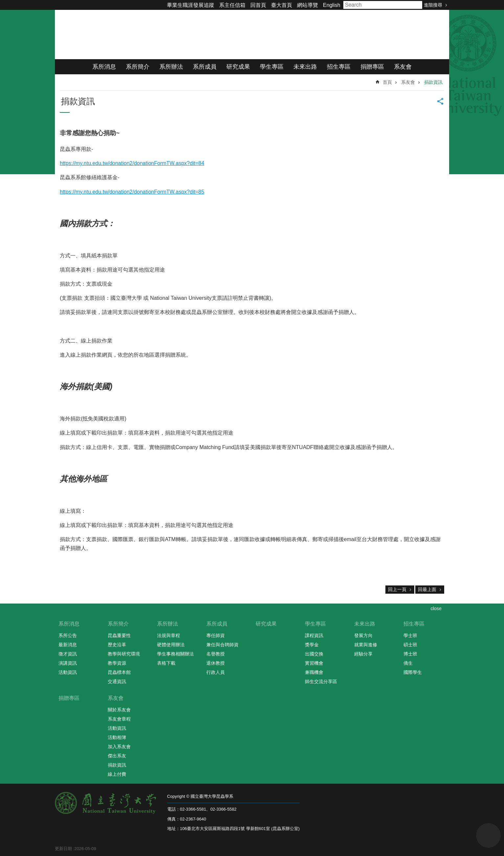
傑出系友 (117, 756)
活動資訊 (68, 672)
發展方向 (363, 635)
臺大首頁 (282, 5)
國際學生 (413, 672)
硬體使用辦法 (171, 645)
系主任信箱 (232, 5)
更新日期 (63, 849)
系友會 (403, 67)
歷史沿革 (117, 645)
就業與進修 (366, 645)
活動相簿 (117, 737)
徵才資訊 (68, 654)
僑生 (408, 663)
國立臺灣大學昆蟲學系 (137, 35)
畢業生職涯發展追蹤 (191, 5)
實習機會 (314, 663)
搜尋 (416, 5)
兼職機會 (314, 672)
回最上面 (427, 589)
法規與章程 (169, 635)
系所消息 (104, 67)
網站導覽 (308, 5)
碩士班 (410, 645)
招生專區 (339, 67)
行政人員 (216, 672)
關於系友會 (119, 710)
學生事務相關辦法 (175, 654)
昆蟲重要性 (119, 635)
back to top (488, 835)
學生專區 (272, 67)
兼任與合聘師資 (222, 645)
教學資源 (117, 663)
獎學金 (312, 645)
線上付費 (117, 774)
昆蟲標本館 (119, 672)
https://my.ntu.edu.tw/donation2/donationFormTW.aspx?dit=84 (132, 163)
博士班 (410, 654)
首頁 (387, 82)
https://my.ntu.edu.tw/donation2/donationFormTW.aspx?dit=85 (132, 192)
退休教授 (216, 663)
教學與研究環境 (124, 654)
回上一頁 (397, 589)
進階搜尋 (433, 5)
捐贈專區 (372, 67)
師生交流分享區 (321, 681)
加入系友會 (119, 747)
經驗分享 (363, 654)
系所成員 (205, 67)
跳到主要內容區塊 (3, 3)
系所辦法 (171, 67)
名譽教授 (216, 654)
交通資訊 (117, 681)
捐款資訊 (433, 82)
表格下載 (166, 663)
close (436, 608)
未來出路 (305, 67)
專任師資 (216, 635)
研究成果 (238, 67)
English (332, 5)
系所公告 (68, 635)
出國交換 (314, 654)
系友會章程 (119, 719)
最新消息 (68, 645)
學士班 (410, 635)
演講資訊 (68, 663)
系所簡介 (138, 67)
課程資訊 (314, 635)
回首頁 (258, 5)
